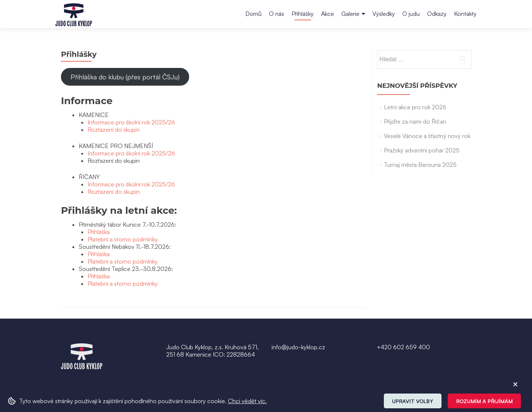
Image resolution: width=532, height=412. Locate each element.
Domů (253, 14)
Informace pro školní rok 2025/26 (131, 122)
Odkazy (437, 14)
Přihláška (99, 232)
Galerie (350, 14)
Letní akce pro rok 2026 (415, 107)
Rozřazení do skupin (114, 130)
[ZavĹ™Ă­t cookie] (515, 384)
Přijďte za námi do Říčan (415, 121)
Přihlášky (303, 14)
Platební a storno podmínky (123, 239)
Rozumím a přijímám (485, 401)
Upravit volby (412, 401)
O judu (411, 14)
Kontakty (465, 14)
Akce (328, 14)
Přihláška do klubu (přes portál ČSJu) (125, 77)
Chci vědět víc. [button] (247, 401)
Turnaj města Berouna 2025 (420, 165)
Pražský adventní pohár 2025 (422, 150)
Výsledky (384, 14)
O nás (277, 14)
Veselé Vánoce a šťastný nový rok (427, 136)
